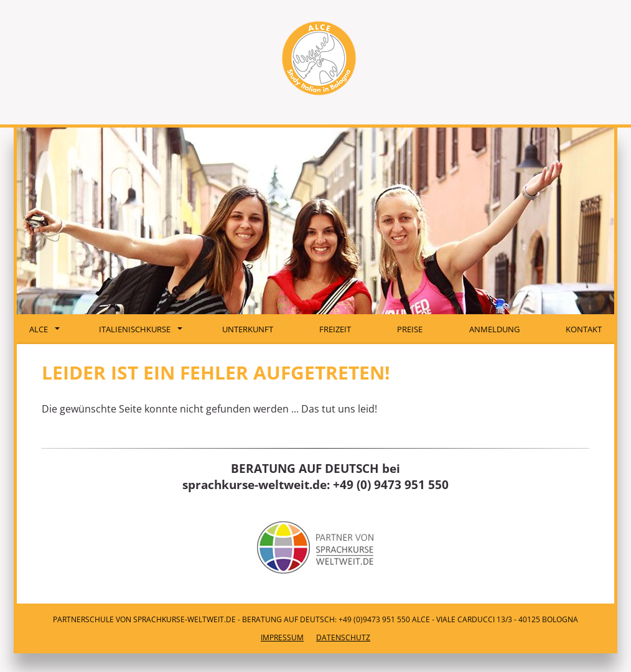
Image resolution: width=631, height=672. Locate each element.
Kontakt (584, 329)
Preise (410, 329)
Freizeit (335, 329)
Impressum (282, 637)
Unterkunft (248, 329)
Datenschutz (343, 637)
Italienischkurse (141, 329)
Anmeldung (494, 329)
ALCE (44, 329)
